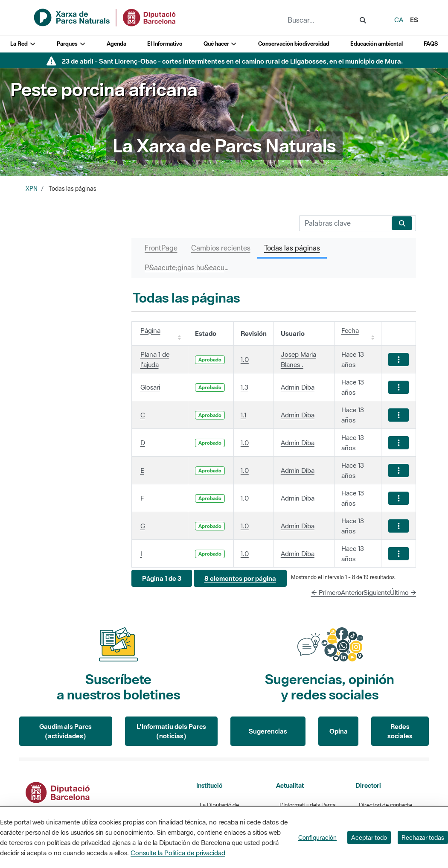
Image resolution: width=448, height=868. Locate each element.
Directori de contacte (385, 805)
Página (150, 330)
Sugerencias (268, 731)
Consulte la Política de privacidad (178, 853)
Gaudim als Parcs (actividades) (65, 731)
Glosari (150, 387)
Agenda (116, 44)
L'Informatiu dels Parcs (307, 805)
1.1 (243, 415)
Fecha (350, 330)
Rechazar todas (423, 837)
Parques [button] (71, 44)
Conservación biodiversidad (294, 44)
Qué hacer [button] (220, 44)
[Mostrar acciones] (399, 360)
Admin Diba (298, 387)
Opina (339, 731)
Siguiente (377, 592)
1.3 (244, 387)
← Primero (326, 592)
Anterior (352, 592)
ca (399, 20)
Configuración (317, 837)
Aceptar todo (369, 837)
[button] (162, 578)
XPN (32, 189)
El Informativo (165, 44)
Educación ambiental (377, 44)
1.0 (245, 359)
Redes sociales (400, 731)
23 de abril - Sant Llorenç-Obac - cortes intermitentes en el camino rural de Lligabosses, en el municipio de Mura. (232, 61)
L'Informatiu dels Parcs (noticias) (171, 731)
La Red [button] (23, 44)
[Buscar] (344, 223)
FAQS (431, 44)
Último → (403, 592)
